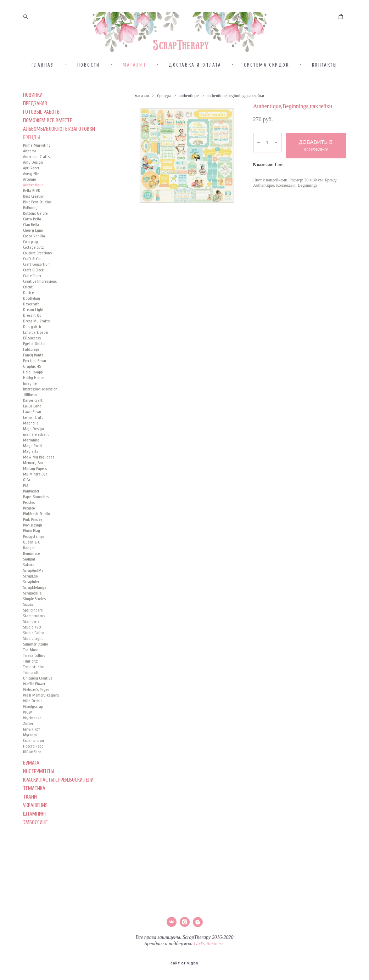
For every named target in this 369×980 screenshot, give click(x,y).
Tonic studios (34, 674)
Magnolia (31, 430)
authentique (189, 103)
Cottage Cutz (33, 255)
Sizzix (28, 612)
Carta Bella (32, 226)
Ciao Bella (31, 232)
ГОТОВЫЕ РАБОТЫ (42, 120)
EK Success (32, 345)
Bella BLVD (32, 198)
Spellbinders (33, 618)
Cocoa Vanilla (34, 243)
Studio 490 (32, 635)
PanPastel (31, 499)
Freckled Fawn (35, 368)
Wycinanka (32, 725)
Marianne (31, 447)
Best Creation (34, 204)
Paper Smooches (36, 504)
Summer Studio (35, 652)
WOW (27, 720)
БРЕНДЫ (32, 145)
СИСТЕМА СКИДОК (266, 72)
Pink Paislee (33, 527)
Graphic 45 (32, 374)
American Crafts (36, 164)
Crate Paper (32, 283)
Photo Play (32, 538)
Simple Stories (34, 606)
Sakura (29, 572)
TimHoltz (30, 669)
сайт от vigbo (184, 963)
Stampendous (34, 623)
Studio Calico (33, 640)
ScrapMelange (35, 595)
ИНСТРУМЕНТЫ (39, 779)
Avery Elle (31, 181)
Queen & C (31, 550)
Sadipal (29, 567)
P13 (25, 493)
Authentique (33, 192)
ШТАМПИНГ (35, 821)
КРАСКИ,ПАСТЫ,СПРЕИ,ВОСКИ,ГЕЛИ (58, 787)
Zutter (28, 731)
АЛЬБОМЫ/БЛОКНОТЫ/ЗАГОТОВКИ (59, 137)
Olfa (27, 487)
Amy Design (33, 170)
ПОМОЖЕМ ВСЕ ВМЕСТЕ (47, 128)
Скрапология (33, 748)
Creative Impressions (40, 289)
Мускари (30, 742)
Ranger (29, 555)
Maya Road (32, 453)
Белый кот (32, 737)
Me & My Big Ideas (39, 464)
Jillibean (30, 402)
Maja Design (33, 436)
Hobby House (33, 385)
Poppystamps (34, 544)
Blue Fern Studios (37, 209)
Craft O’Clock (33, 277)
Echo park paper (36, 340)
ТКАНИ (30, 804)
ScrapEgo (30, 584)
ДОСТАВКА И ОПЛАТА (195, 72)
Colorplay (30, 249)
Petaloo (29, 516)
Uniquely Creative (38, 686)
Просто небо (33, 754)
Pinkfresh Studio (36, 521)
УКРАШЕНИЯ (35, 813)
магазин (142, 103)
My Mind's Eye (35, 481)
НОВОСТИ (89, 72)
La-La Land (32, 413)
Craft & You (32, 266)
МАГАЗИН (134, 72)
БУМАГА (31, 770)
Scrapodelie (32, 601)
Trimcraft (31, 680)
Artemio (29, 187)
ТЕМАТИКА (34, 796)
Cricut (28, 294)
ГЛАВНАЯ (43, 72)
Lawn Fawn (32, 419)
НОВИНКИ (33, 103)
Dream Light (33, 317)
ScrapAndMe (33, 578)
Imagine (30, 391)
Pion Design (33, 533)
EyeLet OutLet (34, 351)
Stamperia (31, 629)
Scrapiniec (31, 589)
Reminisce (31, 561)
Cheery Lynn (33, 238)
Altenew (29, 158)
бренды (164, 103)
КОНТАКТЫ (325, 72)
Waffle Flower (34, 691)
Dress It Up (32, 323)
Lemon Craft (33, 425)
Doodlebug (32, 306)
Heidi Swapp (33, 379)
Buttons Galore (35, 221)
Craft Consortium (37, 272)
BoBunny (30, 215)
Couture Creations (37, 260)
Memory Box (33, 470)
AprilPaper (31, 175)
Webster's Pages (36, 697)
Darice (28, 300)
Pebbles (29, 510)
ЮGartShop (32, 759)
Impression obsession (40, 396)
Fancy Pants (33, 362)
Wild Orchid (33, 708)
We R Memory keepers (41, 703)
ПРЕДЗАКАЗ (35, 111)
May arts (31, 459)
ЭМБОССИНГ (35, 830)
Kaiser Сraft (33, 408)
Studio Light (33, 646)
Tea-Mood (31, 657)
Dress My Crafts (36, 328)
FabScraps (31, 357)
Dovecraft (31, 311)
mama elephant (36, 442)
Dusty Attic (32, 334)
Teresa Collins (34, 663)
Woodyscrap (33, 714)
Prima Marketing (37, 153)
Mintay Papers (35, 476)
